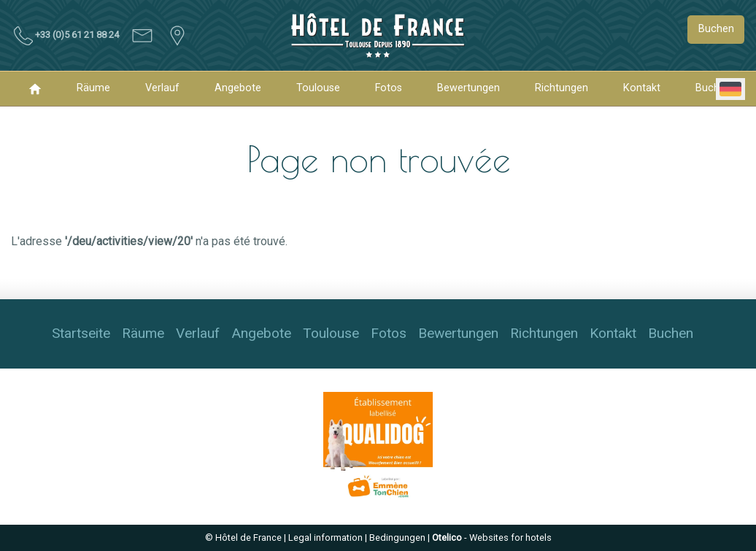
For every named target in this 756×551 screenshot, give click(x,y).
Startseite (81, 333)
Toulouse (318, 88)
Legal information (325, 537)
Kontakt (642, 88)
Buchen (716, 29)
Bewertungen (468, 88)
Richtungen (562, 88)
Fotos (389, 88)
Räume (93, 88)
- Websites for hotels (492, 537)
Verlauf (162, 88)
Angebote (238, 88)
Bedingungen (397, 537)
